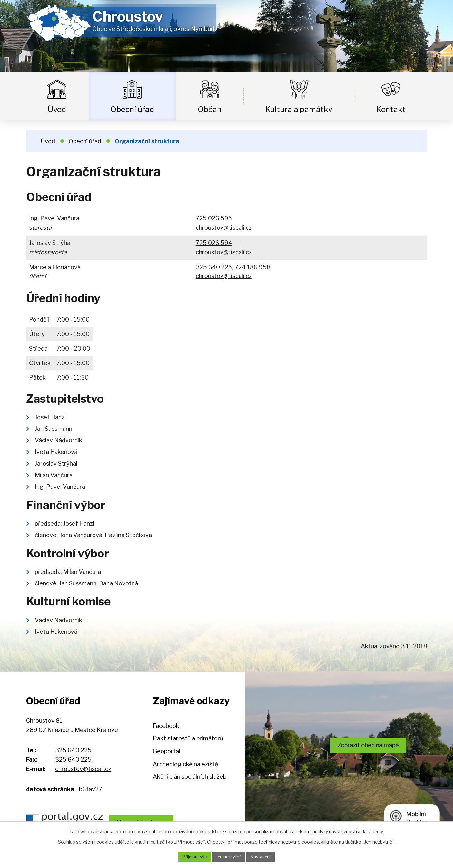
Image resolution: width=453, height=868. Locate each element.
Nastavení (264, 857)
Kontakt (391, 109)
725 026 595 (214, 218)
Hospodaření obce (154, 820)
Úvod (57, 109)
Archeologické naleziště (185, 764)
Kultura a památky (299, 109)
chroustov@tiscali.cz (224, 228)
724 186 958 (253, 267)
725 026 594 (214, 243)
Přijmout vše (192, 857)
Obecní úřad (132, 109)
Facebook (166, 726)
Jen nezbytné (229, 857)
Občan (210, 109)
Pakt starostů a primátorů (188, 738)
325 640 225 (214, 267)
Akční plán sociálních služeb (190, 777)
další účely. (373, 831)
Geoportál (167, 751)
